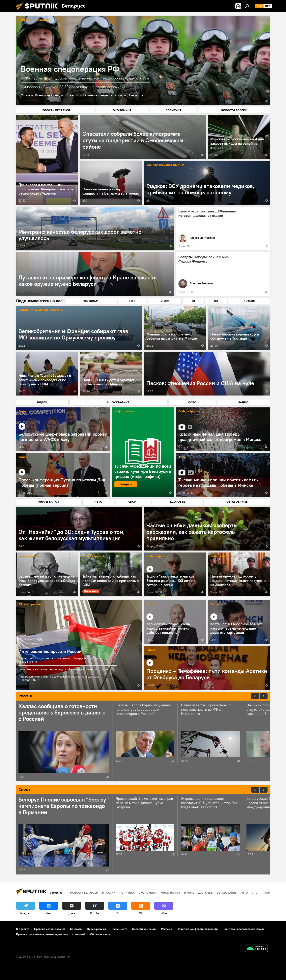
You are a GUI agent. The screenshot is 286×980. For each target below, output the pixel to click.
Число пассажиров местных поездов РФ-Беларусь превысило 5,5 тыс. (64, 669)
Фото (182, 457)
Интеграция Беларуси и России (50, 651)
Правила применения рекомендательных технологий (51, 934)
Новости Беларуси (84, 893)
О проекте (23, 929)
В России (109, 893)
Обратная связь (100, 934)
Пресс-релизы (96, 929)
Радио (151, 604)
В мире (189, 893)
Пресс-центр (119, 929)
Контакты (76, 929)
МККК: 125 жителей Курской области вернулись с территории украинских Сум (85, 78)
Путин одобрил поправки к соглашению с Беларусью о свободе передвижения (60, 660)
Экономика (148, 893)
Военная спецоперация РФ (70, 69)
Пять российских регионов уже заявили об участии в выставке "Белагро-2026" (59, 678)
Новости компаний (144, 929)
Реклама (167, 929)
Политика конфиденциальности (197, 929)
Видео (23, 411)
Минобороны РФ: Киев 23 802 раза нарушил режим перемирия (73, 87)
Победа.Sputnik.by (191, 411)
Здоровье (205, 893)
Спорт (256, 893)
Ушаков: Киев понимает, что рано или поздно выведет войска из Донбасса (82, 95)
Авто (244, 893)
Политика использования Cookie (243, 929)
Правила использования (50, 929)
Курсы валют (170, 893)
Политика (127, 893)
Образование (227, 893)
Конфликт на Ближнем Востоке (41, 310)
